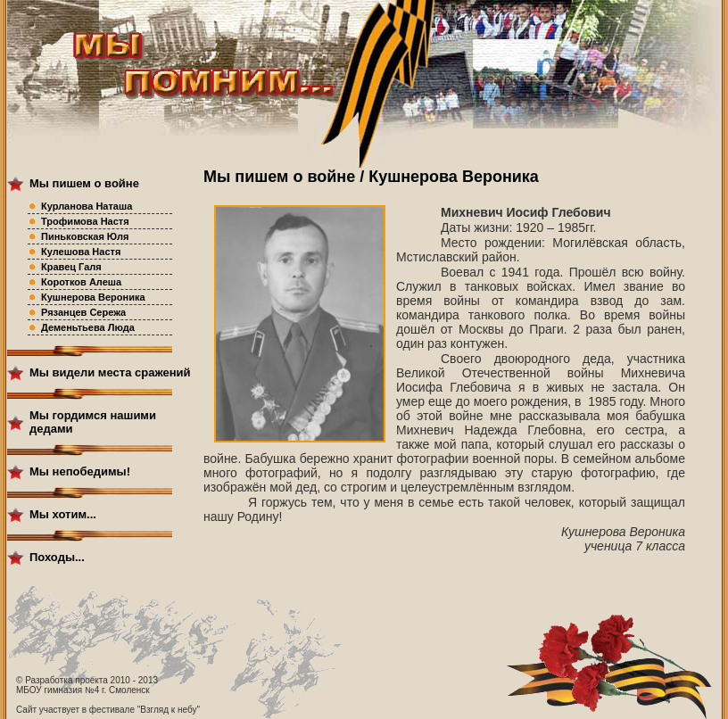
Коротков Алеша (81, 282)
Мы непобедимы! (80, 471)
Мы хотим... (63, 514)
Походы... (57, 557)
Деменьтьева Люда (88, 327)
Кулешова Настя (81, 252)
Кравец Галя (71, 267)
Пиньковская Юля (85, 236)
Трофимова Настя (85, 221)
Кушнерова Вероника (93, 297)
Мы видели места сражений (110, 372)
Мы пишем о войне (84, 183)
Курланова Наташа (87, 206)
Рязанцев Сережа (83, 312)
